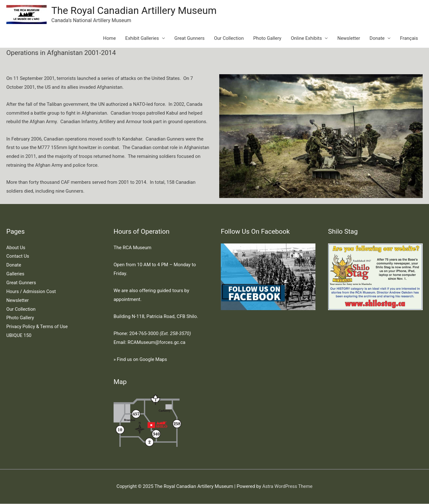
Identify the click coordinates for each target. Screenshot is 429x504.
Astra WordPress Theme (287, 487)
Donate (377, 39)
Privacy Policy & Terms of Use (38, 327)
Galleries (15, 274)
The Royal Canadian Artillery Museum (135, 11)
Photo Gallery (267, 39)
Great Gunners (190, 39)
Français (409, 39)
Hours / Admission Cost (32, 292)
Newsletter (349, 39)
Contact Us (18, 257)
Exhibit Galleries (142, 39)
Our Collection (229, 39)
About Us (16, 248)
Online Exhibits (306, 39)
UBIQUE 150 (19, 336)
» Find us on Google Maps (141, 360)
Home (109, 39)
